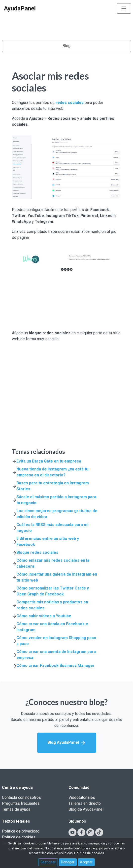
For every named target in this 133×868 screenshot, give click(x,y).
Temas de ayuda (16, 809)
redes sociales (70, 103)
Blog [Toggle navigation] (66, 46)
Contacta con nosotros (21, 797)
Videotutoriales (82, 797)
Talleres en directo (85, 803)
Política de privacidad (21, 831)
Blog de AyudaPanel (86, 809)
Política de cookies (19, 837)
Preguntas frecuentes (21, 803)
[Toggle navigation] (124, 8)
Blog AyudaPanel (67, 743)
